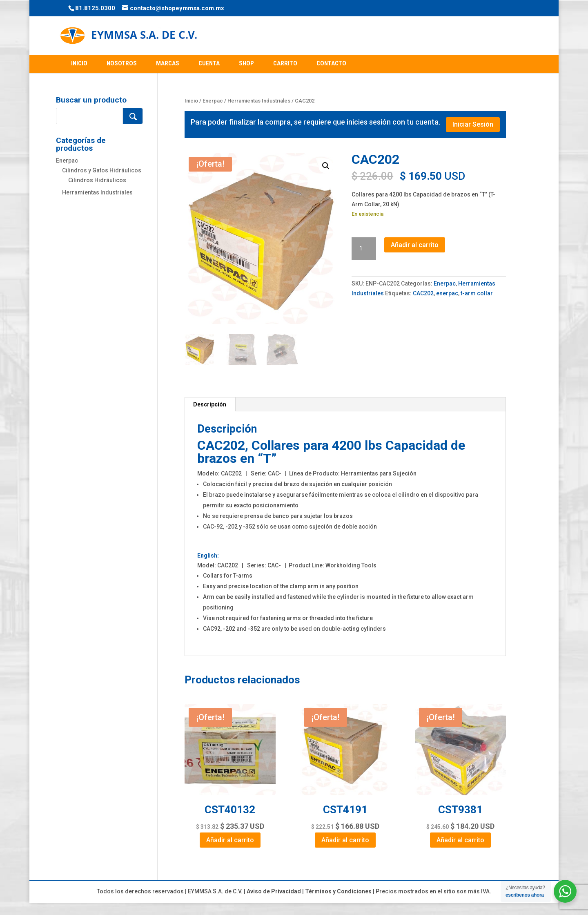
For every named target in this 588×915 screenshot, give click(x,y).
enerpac (447, 293)
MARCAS (168, 63)
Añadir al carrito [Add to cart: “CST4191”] (345, 840)
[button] (326, 166)
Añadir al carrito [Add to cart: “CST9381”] (460, 840)
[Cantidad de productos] (364, 249)
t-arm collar (477, 293)
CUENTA (209, 63)
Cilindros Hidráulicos (97, 180)
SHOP (246, 63)
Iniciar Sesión (473, 124)
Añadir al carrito (415, 245)
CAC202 (423, 293)
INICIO (79, 63)
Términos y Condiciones (338, 891)
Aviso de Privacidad (274, 891)
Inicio (191, 101)
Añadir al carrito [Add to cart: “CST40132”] (230, 840)
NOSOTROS (122, 63)
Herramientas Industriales (259, 101)
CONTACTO (331, 63)
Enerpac (213, 101)
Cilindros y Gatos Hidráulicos (102, 170)
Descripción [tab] (210, 404)
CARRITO (285, 63)
